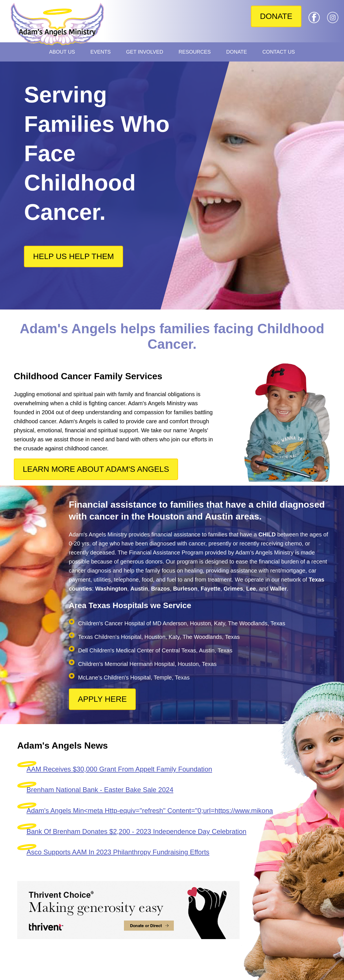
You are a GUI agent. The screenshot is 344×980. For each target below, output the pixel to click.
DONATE (276, 16)
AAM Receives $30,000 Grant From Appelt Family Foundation (119, 769)
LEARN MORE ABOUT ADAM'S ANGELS (96, 469)
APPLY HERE (102, 699)
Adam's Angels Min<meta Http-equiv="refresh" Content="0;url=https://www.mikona (150, 811)
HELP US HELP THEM (73, 256)
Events (100, 52)
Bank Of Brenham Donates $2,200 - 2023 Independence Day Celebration (136, 831)
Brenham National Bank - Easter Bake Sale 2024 (100, 790)
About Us (62, 52)
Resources (195, 52)
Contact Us (279, 52)
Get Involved (145, 52)
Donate (236, 52)
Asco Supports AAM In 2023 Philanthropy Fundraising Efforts (118, 852)
